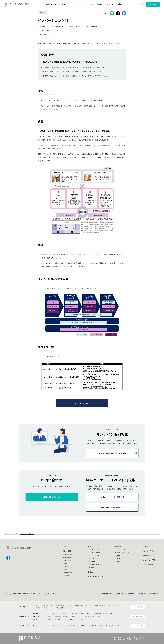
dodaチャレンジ (90, 616)
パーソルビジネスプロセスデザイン (77, 606)
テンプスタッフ (52, 613)
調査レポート (68, 554)
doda (49, 616)
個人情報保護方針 (107, 594)
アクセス (118, 559)
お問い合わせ (153, 4)
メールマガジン (149, 551)
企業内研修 (43, 34)
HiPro (81, 620)
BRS (73, 616)
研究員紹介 (68, 575)
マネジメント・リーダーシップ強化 (50, 30)
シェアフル (57, 620)
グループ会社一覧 (138, 607)
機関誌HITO (68, 563)
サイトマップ (153, 594)
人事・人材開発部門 (91, 27)
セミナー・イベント (85, 4)
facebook (8, 558)
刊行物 (66, 566)
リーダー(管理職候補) (57, 27)
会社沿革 (118, 562)
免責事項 (142, 594)
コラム (73, 4)
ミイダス (80, 616)
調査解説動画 (68, 572)
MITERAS (93, 626)
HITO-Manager (84, 626)
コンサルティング (94, 550)
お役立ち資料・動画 (95, 565)
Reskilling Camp (111, 626)
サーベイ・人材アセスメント (97, 556)
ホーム (66, 546)
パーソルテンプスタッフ (57, 606)
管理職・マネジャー (74, 27)
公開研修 (92, 568)
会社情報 (118, 556)
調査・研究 (67, 551)
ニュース (110, 4)
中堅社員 (43, 27)
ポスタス (101, 626)
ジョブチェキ (63, 613)
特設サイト (68, 560)
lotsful (49, 620)
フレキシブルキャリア (86, 613)
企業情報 (117, 546)
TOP (6, 533)
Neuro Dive (73, 620)
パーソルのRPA (52, 626)
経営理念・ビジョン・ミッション (125, 553)
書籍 (66, 569)
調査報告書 (68, 557)
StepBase (121, 626)
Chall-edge (98, 613)
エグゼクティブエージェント (62, 616)
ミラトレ (65, 620)
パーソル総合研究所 (59, 608)
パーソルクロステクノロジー (98, 606)
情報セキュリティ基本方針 (126, 594)
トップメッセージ (120, 550)
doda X (99, 616)
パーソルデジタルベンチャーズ (42, 608)
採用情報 (119, 4)
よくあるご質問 (149, 560)
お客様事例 (92, 562)
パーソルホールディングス (40, 606)
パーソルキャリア (113, 606)
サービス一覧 (93, 559)
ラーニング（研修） (95, 553)
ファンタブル (73, 613)
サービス (43, 12)
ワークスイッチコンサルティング (68, 626)
